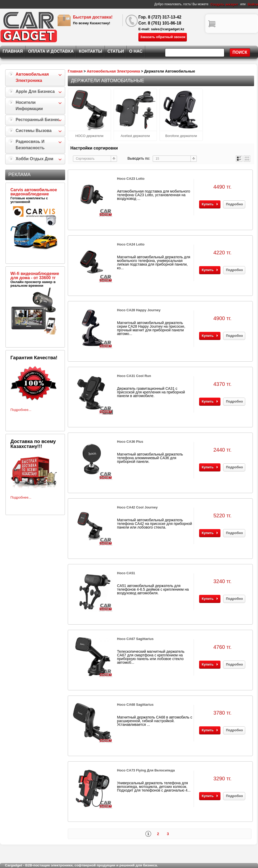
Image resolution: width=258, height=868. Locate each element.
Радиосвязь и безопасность (30, 145)
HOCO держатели (89, 136)
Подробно (234, 204)
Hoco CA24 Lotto (131, 244)
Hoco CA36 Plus (130, 442)
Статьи (116, 51)
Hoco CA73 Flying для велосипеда (146, 770)
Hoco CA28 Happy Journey (139, 310)
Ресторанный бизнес (38, 120)
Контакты (90, 51)
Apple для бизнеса (35, 91)
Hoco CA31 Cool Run (134, 376)
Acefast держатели (135, 136)
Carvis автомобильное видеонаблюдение (34, 192)
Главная (13, 51)
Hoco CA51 (126, 573)
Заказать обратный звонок (163, 37)
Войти (253, 4)
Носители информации (29, 106)
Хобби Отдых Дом (35, 159)
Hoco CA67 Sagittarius (135, 639)
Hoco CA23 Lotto (131, 179)
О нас (136, 51)
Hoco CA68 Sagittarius (135, 705)
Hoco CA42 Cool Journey (137, 507)
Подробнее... (21, 410)
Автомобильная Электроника (32, 77)
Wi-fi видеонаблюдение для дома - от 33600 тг (35, 276)
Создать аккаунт (224, 4)
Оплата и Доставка (51, 51)
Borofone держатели (181, 136)
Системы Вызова (34, 131)
